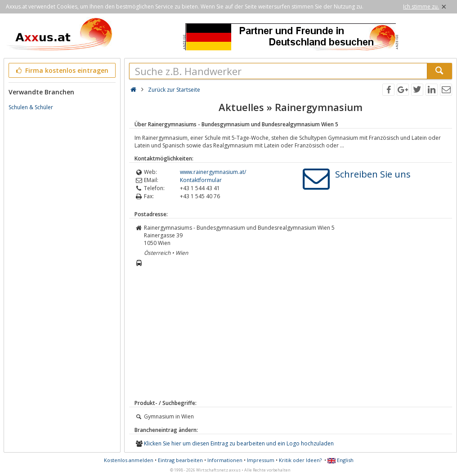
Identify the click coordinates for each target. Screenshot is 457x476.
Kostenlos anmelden (129, 460)
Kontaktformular (201, 180)
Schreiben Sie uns (373, 174)
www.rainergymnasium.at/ (213, 172)
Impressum (261, 460)
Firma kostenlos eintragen (61, 70)
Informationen (225, 460)
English (341, 460)
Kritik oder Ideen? (300, 460)
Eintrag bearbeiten (180, 460)
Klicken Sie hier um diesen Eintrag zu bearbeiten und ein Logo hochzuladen (239, 443)
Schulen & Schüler (31, 107)
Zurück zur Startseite (174, 90)
